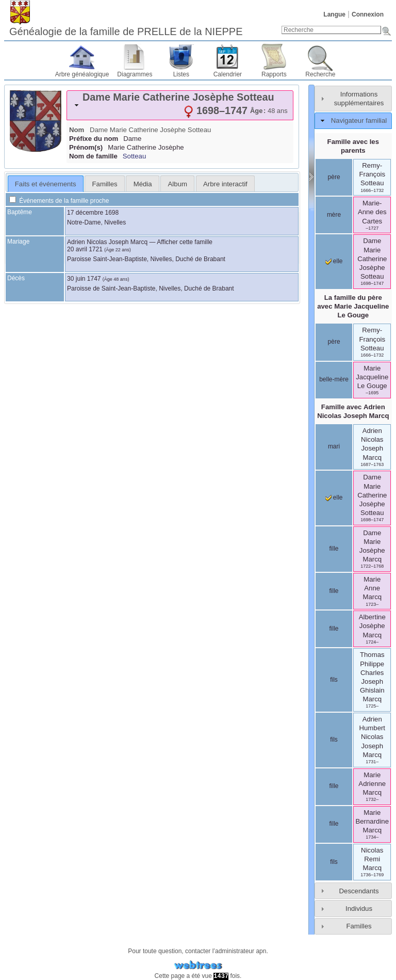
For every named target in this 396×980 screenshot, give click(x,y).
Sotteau (134, 156)
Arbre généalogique (82, 74)
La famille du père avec (353, 306)
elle (334, 261)
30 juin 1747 (84, 279)
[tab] (180, 105)
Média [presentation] (143, 184)
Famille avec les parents (353, 146)
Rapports (274, 74)
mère (334, 215)
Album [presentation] (178, 184)
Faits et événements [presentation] (46, 184)
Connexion (368, 14)
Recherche (320, 74)
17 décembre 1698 (93, 213)
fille (334, 549)
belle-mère (334, 379)
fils (334, 680)
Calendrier (228, 74)
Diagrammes (135, 74)
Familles (359, 926)
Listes (181, 74)
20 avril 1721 (85, 249)
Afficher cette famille (185, 242)
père (334, 177)
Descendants (359, 891)
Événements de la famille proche (59, 201)
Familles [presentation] (105, 184)
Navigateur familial (359, 121)
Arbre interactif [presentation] (225, 184)
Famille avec (353, 411)
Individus (359, 909)
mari (334, 446)
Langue (334, 14)
